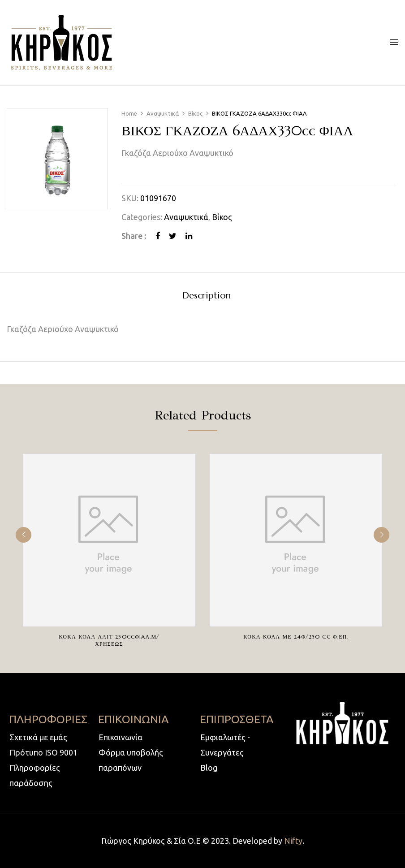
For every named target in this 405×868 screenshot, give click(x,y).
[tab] (207, 297)
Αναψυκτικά (163, 113)
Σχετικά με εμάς (38, 737)
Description (207, 296)
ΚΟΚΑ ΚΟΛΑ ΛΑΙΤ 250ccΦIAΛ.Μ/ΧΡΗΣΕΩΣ (109, 640)
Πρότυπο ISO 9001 (43, 752)
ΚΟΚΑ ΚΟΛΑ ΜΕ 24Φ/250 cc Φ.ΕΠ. (296, 637)
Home (129, 113)
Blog (209, 768)
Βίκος (195, 113)
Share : (134, 236)
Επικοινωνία (121, 737)
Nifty (293, 841)
